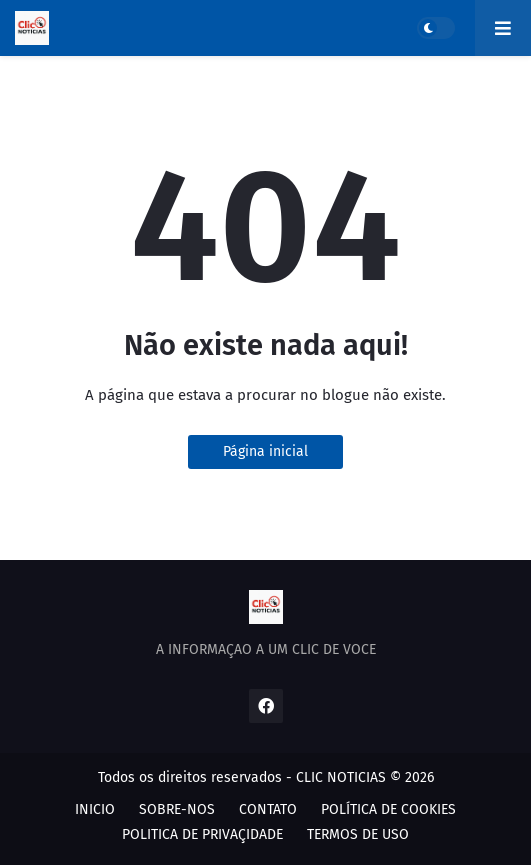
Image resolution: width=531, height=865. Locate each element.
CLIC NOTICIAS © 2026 (365, 777)
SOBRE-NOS (177, 809)
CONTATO (268, 809)
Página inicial (265, 451)
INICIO (95, 809)
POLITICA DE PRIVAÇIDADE (202, 834)
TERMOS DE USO (358, 834)
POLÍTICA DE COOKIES (388, 809)
